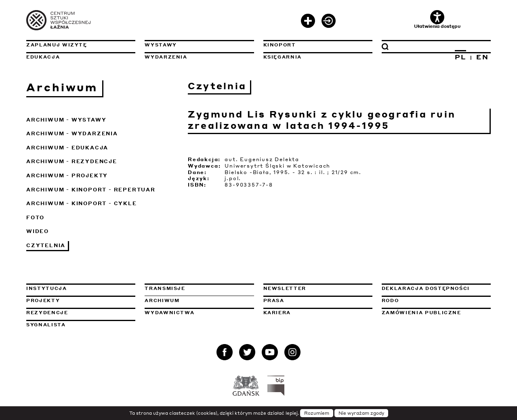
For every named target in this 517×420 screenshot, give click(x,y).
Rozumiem (317, 413)
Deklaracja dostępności (426, 288)
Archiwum (162, 300)
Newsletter (285, 288)
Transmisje (199, 288)
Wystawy (161, 45)
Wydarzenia (166, 57)
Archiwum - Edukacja (67, 148)
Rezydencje (47, 313)
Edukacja (43, 57)
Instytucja (47, 288)
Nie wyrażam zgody (361, 413)
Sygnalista (46, 325)
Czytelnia (46, 245)
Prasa (274, 300)
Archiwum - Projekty (67, 175)
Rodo (390, 300)
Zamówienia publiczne (436, 313)
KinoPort (280, 45)
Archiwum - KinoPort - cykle (82, 203)
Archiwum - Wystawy (66, 120)
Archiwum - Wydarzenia (72, 133)
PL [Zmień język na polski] (461, 57)
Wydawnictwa (169, 313)
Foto (35, 217)
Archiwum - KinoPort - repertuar (91, 190)
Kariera (277, 313)
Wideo (38, 231)
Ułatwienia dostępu (437, 20)
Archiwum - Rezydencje (72, 161)
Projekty (43, 300)
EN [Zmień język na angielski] (482, 57)
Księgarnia (283, 57)
